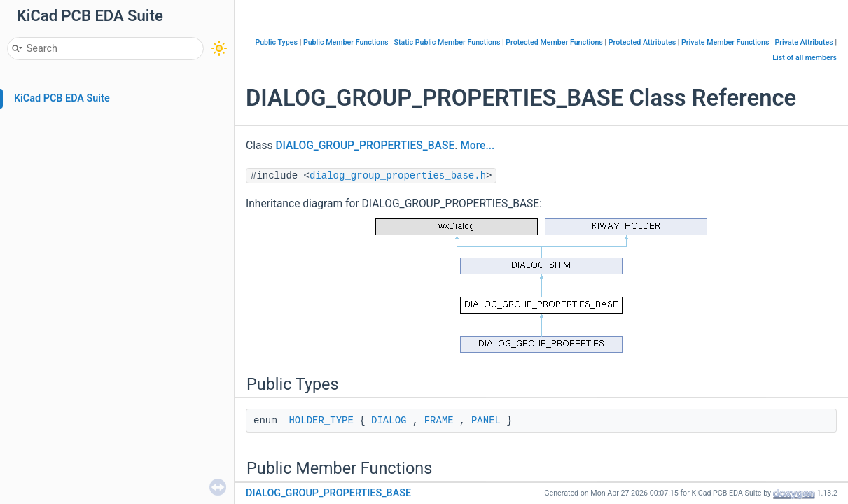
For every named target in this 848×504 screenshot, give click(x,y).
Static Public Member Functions (447, 42)
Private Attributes (804, 42)
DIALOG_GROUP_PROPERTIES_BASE (365, 146)
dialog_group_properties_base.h (398, 176)
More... (477, 146)
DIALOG (389, 421)
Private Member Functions (725, 42)
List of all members (805, 58)
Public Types (276, 42)
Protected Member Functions (554, 42)
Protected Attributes (642, 42)
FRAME (439, 421)
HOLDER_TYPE (321, 421)
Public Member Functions (346, 42)
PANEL (486, 421)
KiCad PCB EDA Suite (62, 98)
